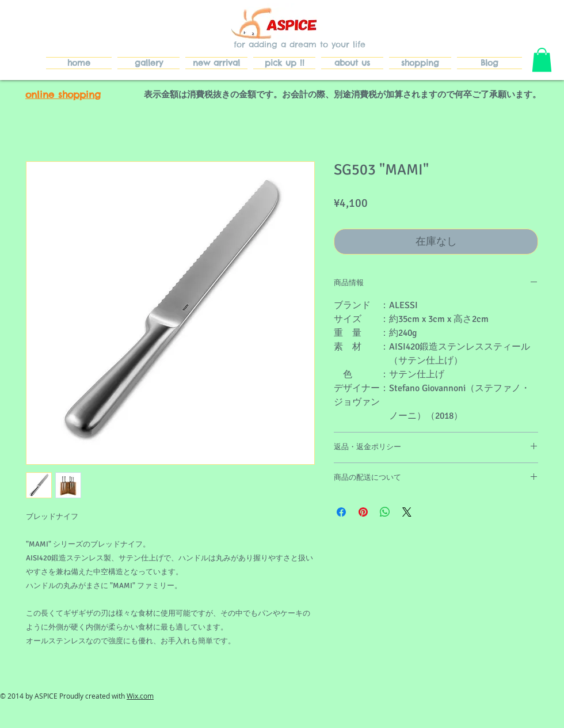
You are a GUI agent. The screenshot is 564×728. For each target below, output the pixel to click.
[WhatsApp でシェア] (385, 512)
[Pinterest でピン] (363, 512)
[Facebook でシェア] (341, 512)
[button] (542, 60)
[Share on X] (407, 512)
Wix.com (140, 696)
